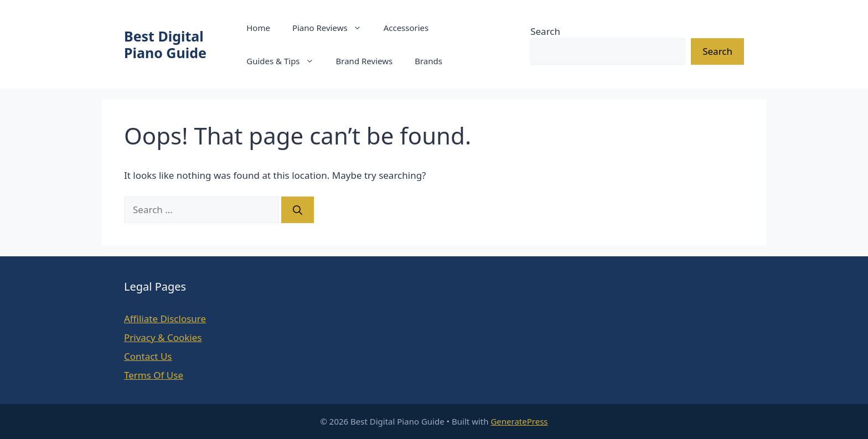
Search (545, 31)
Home (258, 28)
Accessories (406, 28)
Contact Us (148, 356)
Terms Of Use (154, 375)
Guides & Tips (285, 61)
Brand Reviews (365, 61)
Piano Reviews (332, 28)
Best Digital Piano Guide (165, 44)
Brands (428, 61)
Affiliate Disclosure (165, 319)
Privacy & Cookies (163, 337)
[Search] (298, 210)
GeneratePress (519, 421)
